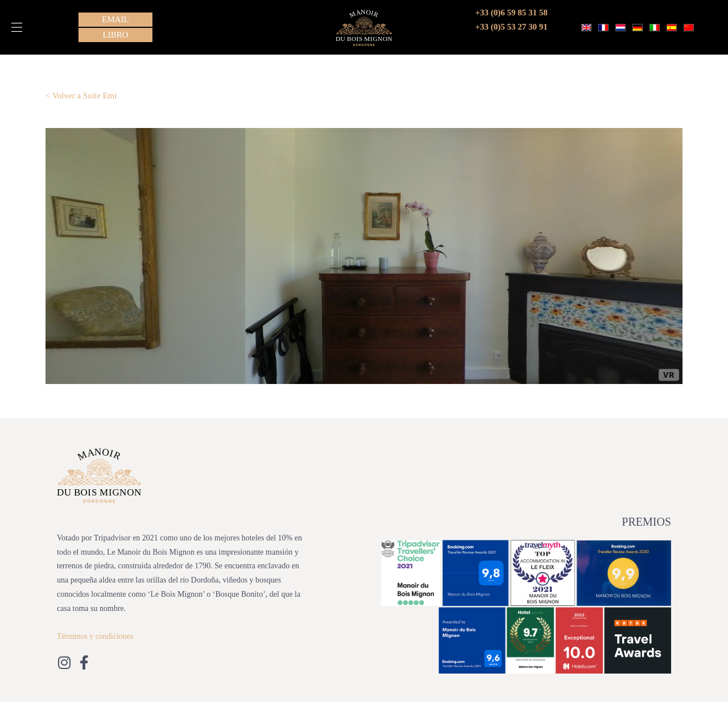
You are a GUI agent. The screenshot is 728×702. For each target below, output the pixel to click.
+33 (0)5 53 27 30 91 (512, 27)
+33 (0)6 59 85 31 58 (512, 13)
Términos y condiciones (95, 636)
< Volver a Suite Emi (81, 96)
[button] (17, 27)
